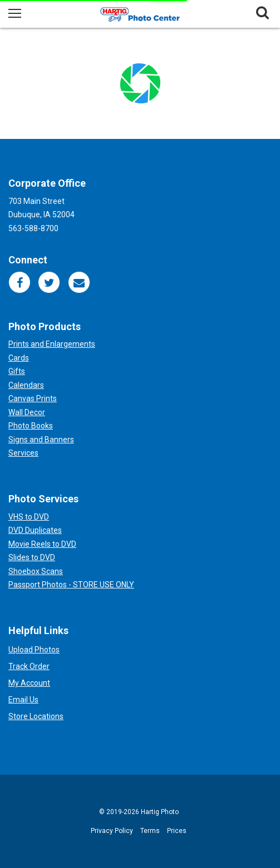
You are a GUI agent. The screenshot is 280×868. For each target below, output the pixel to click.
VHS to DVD (29, 517)
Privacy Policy (112, 831)
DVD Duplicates (35, 530)
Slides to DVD (32, 557)
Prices (177, 831)
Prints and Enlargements (52, 344)
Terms (150, 831)
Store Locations (36, 716)
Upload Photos (34, 650)
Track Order (29, 666)
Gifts (17, 371)
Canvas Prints (33, 398)
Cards (19, 358)
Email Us (23, 700)
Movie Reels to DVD (42, 544)
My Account (29, 683)
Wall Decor (27, 412)
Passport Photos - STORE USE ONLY (71, 585)
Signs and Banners (41, 440)
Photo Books (31, 426)
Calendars (26, 385)
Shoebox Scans (36, 571)
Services (23, 453)
